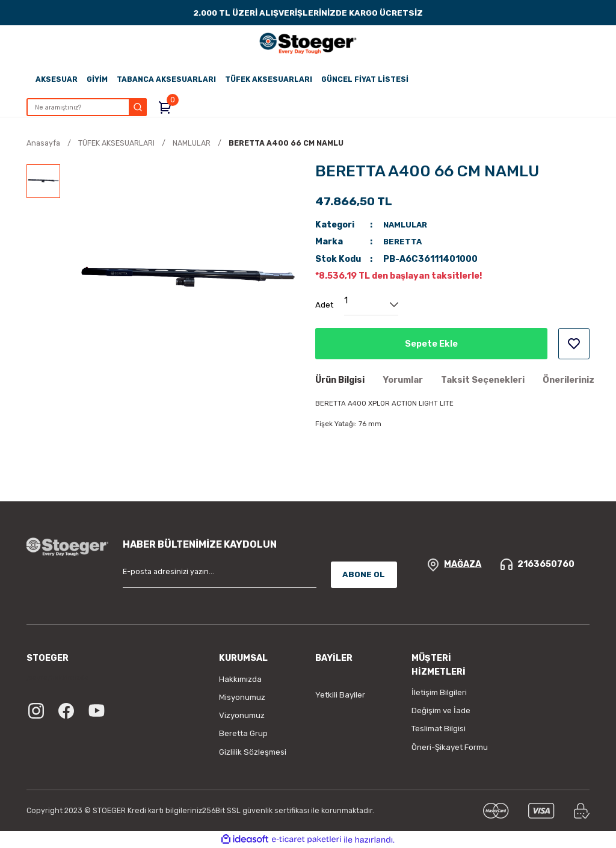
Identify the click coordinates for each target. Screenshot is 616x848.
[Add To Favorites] (574, 344)
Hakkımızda (240, 679)
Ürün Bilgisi (340, 380)
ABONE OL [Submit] (364, 574)
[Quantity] (371, 305)
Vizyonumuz (242, 715)
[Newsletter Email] (220, 575)
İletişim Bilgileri (439, 692)
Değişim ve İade (441, 710)
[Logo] (308, 43)
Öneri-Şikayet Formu (450, 747)
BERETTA (403, 242)
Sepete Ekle (431, 343)
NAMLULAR (408, 225)
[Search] (91, 107)
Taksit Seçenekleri (483, 380)
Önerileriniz (568, 380)
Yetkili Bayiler (340, 695)
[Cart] (173, 107)
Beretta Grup (243, 733)
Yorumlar (403, 380)
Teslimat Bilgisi (439, 729)
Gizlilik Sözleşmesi (253, 752)
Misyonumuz (242, 697)
